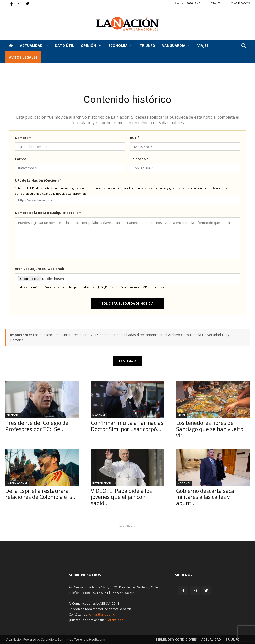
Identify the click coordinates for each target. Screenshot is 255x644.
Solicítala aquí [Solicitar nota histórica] (116, 620)
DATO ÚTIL (64, 45)
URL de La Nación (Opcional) (38, 180)
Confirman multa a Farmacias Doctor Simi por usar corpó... (127, 426)
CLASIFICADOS (240, 3)
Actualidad (34, 45)
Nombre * (23, 138)
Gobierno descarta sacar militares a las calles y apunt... (206, 497)
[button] (244, 46)
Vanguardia (176, 45)
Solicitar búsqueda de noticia (127, 304)
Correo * (22, 159)
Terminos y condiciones (176, 639)
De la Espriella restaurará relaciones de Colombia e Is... (41, 494)
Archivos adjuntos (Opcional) (39, 269)
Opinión (91, 45)
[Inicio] (11, 46)
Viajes (181, 415)
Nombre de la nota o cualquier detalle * (48, 213)
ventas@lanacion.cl (102, 615)
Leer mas (127, 525)
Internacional (17, 483)
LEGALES (217, 3)
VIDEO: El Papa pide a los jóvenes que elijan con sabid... (121, 497)
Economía (120, 45)
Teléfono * (139, 159)
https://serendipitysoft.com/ (85, 639)
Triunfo (147, 45)
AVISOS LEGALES (23, 57)
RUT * (135, 138)
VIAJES (203, 45)
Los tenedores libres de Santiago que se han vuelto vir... (210, 429)
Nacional (13, 415)
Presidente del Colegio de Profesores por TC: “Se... (37, 426)
